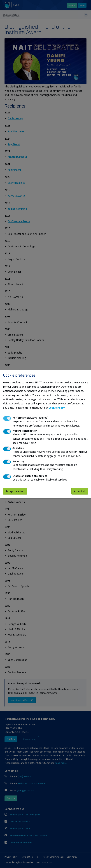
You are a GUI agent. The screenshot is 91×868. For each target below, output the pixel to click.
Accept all (80, 491)
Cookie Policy (57, 408)
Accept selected (15, 491)
